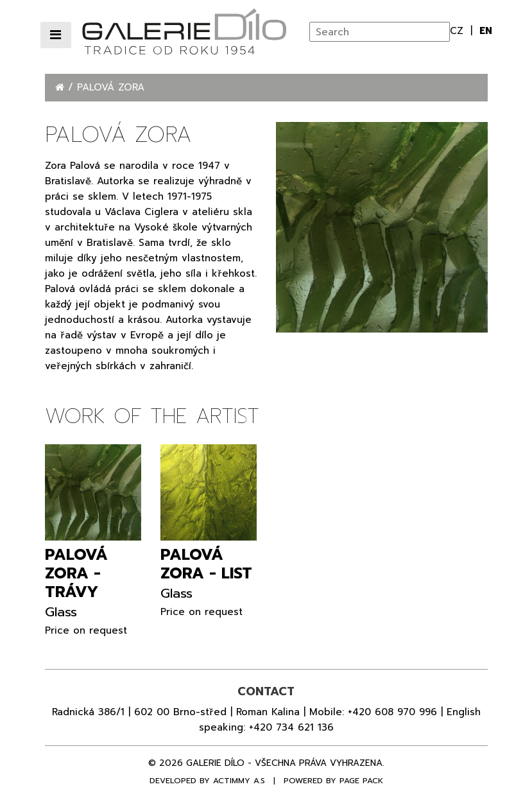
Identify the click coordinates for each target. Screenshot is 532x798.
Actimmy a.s (239, 781)
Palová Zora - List (206, 564)
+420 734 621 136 (291, 727)
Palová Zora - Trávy (76, 573)
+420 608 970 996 (392, 712)
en (486, 31)
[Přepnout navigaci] (56, 35)
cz (459, 31)
